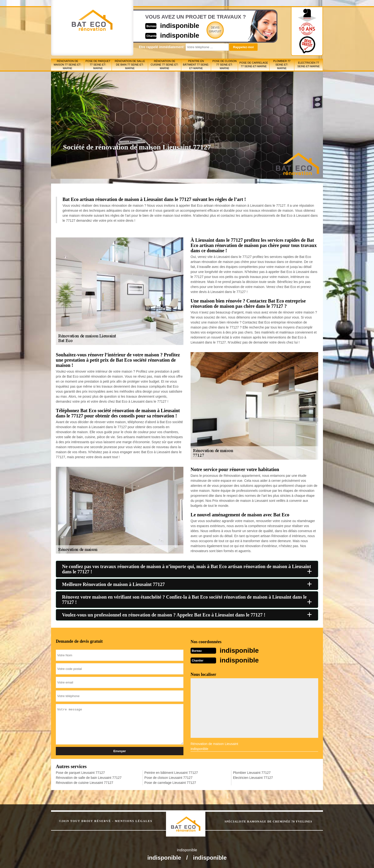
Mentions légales (134, 821)
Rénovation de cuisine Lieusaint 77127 (85, 782)
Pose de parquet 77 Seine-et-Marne (98, 65)
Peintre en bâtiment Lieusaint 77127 (171, 772)
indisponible (173, 25)
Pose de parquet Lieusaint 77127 (80, 772)
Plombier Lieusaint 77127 (252, 772)
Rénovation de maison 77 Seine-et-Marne (68, 65)
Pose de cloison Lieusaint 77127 (168, 777)
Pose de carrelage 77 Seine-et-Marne (254, 64)
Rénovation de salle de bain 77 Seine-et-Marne (130, 65)
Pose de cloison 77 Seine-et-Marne (224, 65)
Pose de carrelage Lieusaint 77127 (170, 782)
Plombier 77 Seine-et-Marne (282, 65)
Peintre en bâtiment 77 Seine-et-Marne (196, 65)
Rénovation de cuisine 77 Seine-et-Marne (164, 65)
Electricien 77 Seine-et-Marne (309, 64)
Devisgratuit (209, 30)
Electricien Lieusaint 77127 (253, 777)
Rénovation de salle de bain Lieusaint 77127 (89, 777)
